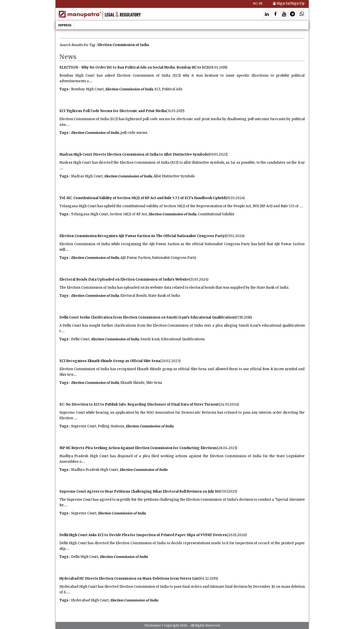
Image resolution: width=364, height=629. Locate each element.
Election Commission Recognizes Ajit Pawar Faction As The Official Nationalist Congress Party (142, 236)
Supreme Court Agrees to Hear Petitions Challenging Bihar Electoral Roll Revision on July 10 (139, 491)
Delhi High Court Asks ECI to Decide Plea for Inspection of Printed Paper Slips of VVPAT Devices (143, 535)
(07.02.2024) (235, 236)
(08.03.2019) (218, 67)
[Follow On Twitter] (284, 15)
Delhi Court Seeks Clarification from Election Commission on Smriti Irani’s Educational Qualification (147, 317)
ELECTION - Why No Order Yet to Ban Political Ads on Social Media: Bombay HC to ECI (134, 67)
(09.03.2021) (218, 154)
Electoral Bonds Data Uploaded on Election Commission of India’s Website (124, 279)
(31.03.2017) (175, 111)
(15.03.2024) (199, 279)
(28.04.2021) (227, 448)
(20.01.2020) (237, 535)
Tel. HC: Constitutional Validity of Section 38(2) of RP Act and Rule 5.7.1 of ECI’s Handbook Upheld (142, 198)
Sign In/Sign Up (289, 3)
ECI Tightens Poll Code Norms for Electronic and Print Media (113, 111)
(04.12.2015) (208, 579)
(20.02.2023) (170, 361)
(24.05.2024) (229, 404)
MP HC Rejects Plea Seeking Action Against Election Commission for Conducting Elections (138, 448)
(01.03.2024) (235, 198)
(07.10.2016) (243, 317)
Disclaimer (153, 625)
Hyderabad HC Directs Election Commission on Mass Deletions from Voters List (129, 579)
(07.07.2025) (228, 491)
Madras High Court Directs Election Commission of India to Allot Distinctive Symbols (134, 154)
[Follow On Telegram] (292, 15)
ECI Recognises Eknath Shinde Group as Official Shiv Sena (110, 361)
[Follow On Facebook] (275, 15)
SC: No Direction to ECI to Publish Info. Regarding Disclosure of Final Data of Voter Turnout (139, 404)
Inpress (65, 25)
